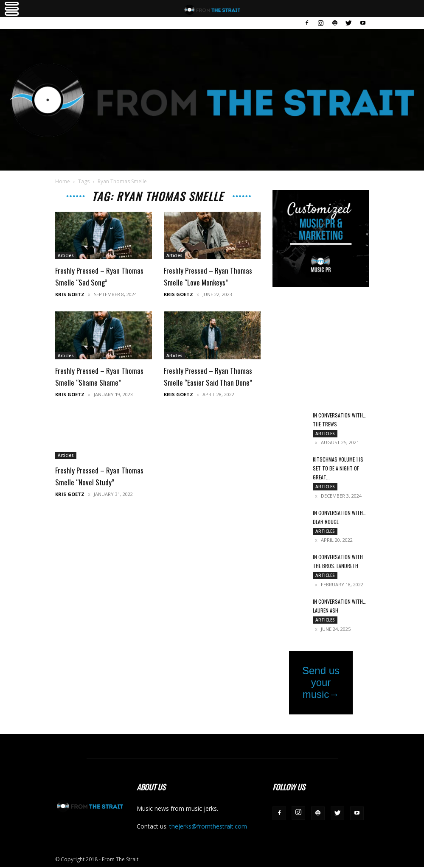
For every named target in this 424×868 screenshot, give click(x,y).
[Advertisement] (321, 350)
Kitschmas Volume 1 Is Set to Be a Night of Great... (338, 469)
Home (63, 181)
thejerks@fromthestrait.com (208, 827)
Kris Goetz (70, 294)
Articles (66, 255)
